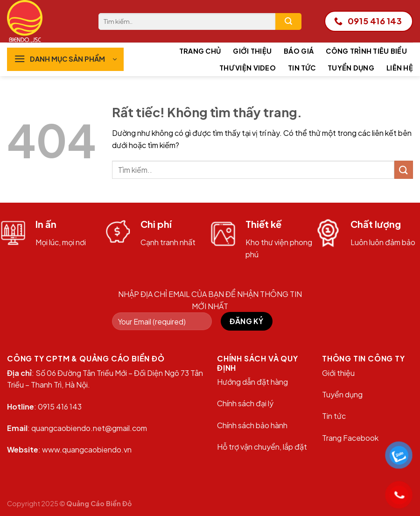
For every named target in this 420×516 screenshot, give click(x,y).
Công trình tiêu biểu (366, 51)
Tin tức (302, 68)
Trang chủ (200, 51)
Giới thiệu (252, 51)
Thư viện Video (248, 68)
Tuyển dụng (351, 68)
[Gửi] (288, 21)
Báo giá (299, 51)
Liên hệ (400, 68)
